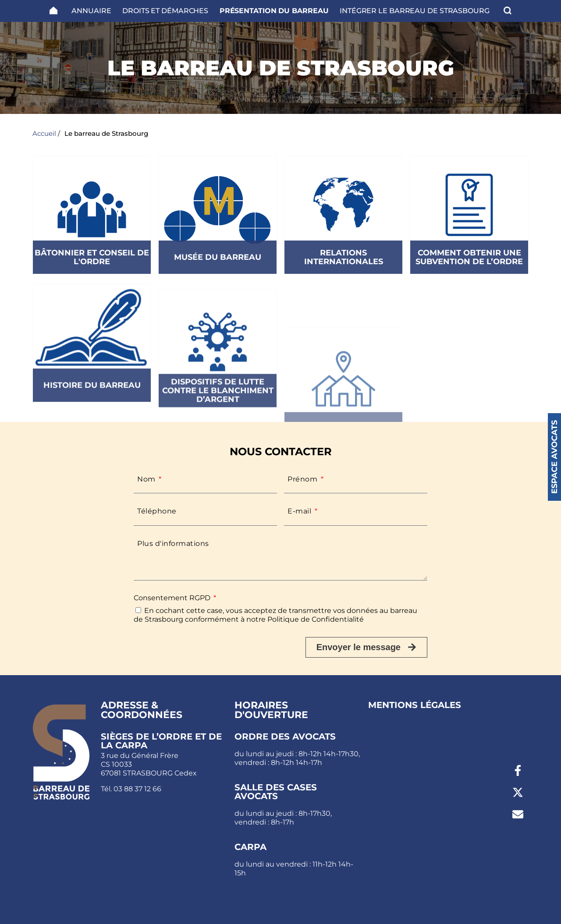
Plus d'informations (173, 543)
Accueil (44, 133)
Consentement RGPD (173, 598)
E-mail (300, 511)
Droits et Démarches (165, 11)
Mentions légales (415, 705)
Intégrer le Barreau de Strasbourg (415, 11)
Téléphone (157, 511)
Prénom (304, 479)
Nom (147, 479)
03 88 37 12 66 (137, 789)
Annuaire (91, 11)
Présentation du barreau (274, 11)
